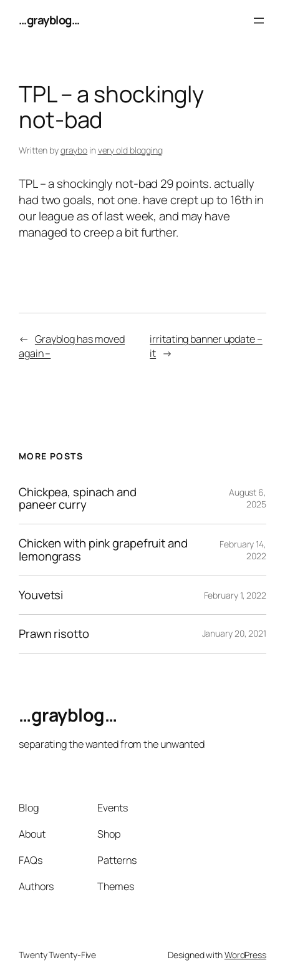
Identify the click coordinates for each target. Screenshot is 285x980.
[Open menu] (259, 21)
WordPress (245, 955)
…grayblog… (49, 20)
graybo (74, 150)
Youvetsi (41, 595)
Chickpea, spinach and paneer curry (78, 499)
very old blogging (130, 150)
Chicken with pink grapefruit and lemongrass (103, 550)
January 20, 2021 (234, 633)
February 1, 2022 (235, 595)
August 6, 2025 (248, 498)
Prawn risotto (54, 634)
